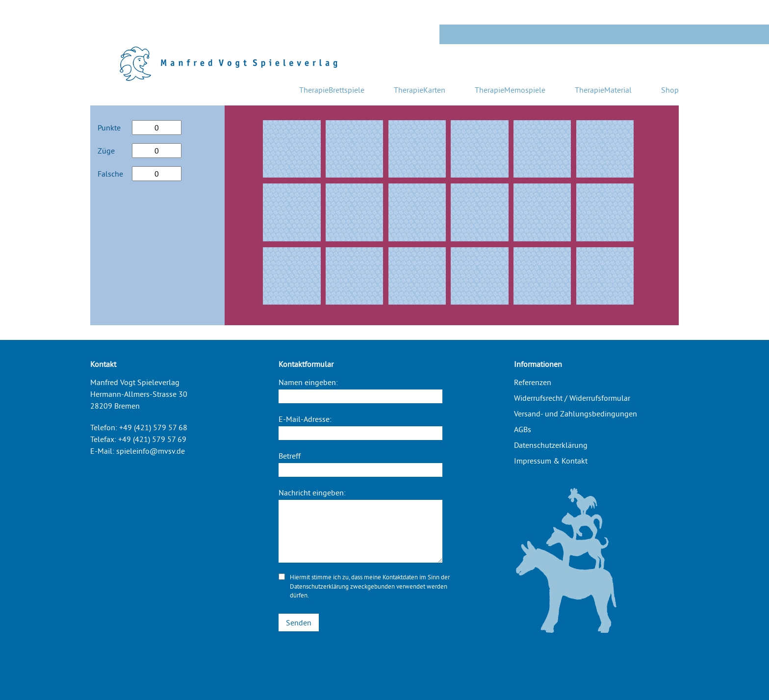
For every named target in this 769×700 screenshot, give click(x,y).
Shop (670, 90)
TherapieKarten (420, 90)
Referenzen (533, 382)
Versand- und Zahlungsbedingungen (576, 414)
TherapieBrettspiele (332, 90)
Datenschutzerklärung (319, 586)
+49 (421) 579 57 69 (152, 439)
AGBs (523, 429)
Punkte (109, 128)
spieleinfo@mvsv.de (151, 451)
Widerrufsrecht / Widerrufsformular (572, 398)
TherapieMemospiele (510, 90)
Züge (106, 151)
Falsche (110, 174)
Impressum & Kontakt (551, 461)
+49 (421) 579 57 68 (153, 427)
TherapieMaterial (603, 90)
